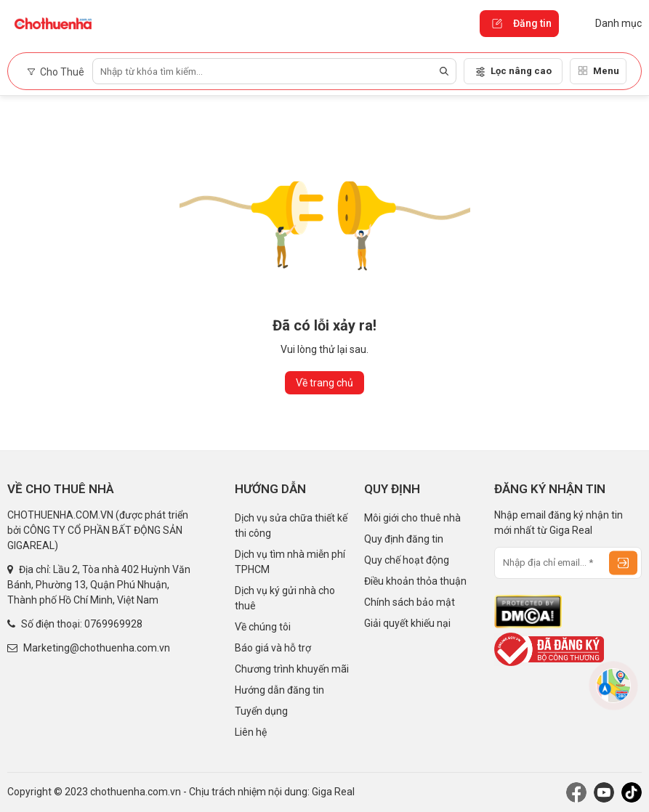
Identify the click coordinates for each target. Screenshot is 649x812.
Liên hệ (251, 732)
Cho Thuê (56, 72)
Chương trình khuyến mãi (292, 669)
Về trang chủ (324, 383)
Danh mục (608, 23)
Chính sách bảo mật (410, 602)
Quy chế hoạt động (407, 560)
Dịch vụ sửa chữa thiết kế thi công (291, 525)
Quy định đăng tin (404, 539)
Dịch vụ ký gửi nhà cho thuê (285, 598)
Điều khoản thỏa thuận (415, 581)
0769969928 (113, 624)
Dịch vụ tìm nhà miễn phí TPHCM (290, 562)
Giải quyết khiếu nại (407, 623)
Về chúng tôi (263, 627)
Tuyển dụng (261, 711)
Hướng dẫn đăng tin (279, 690)
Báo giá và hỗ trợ (273, 648)
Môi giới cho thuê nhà (412, 518)
